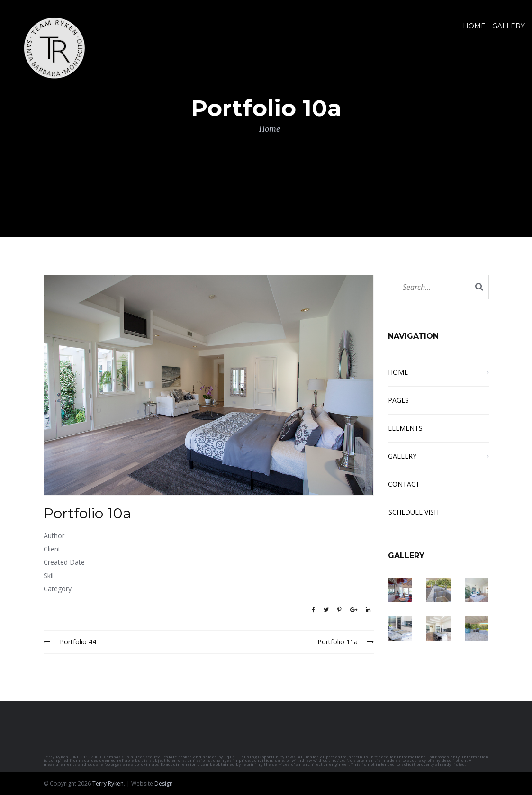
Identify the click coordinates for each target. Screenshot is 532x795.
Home (270, 129)
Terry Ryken (108, 783)
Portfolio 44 (70, 642)
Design (164, 783)
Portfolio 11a (346, 642)
